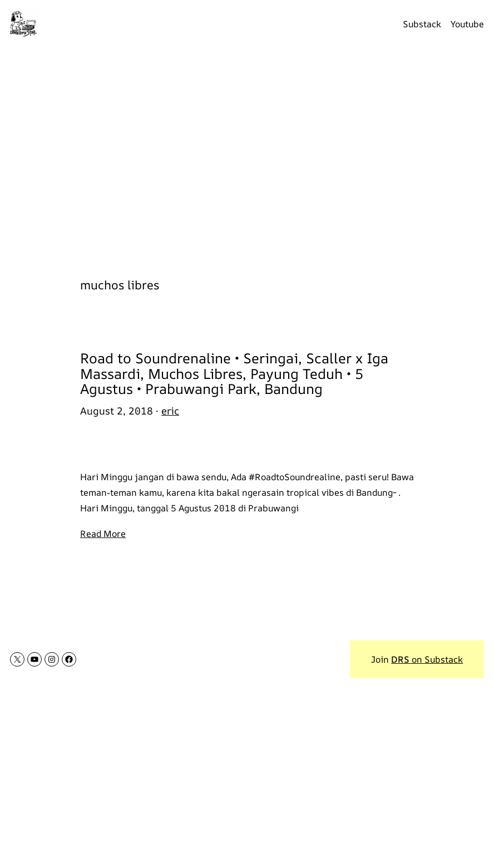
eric (170, 411)
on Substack (427, 659)
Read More (103, 534)
